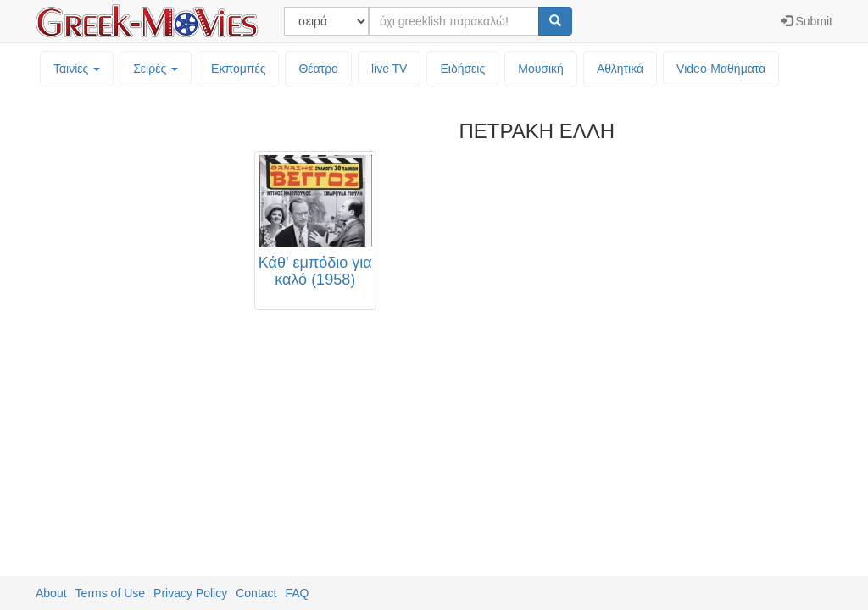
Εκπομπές (238, 69)
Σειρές (156, 69)
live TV (389, 69)
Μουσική (541, 69)
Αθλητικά (620, 69)
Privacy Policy (190, 593)
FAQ (297, 593)
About (51, 593)
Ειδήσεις (462, 69)
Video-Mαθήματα (721, 69)
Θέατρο (318, 69)
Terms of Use (110, 593)
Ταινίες (77, 69)
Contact (256, 593)
